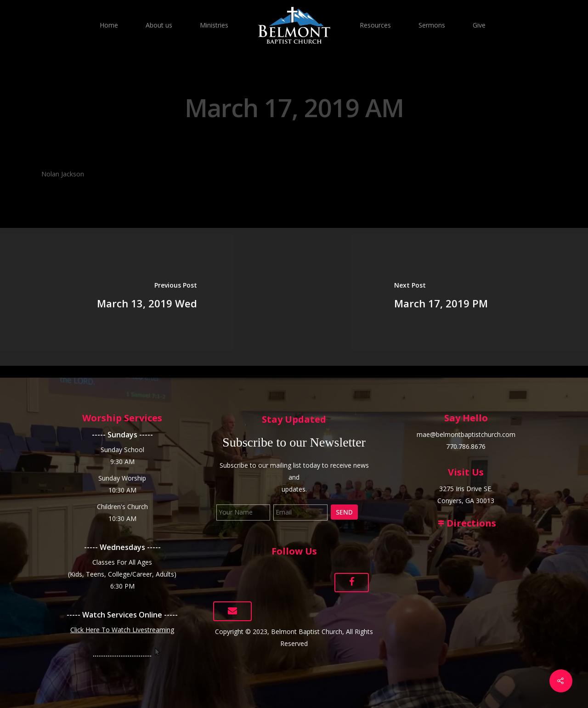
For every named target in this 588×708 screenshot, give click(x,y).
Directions (466, 523)
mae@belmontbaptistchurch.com (466, 434)
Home (109, 25)
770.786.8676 (466, 446)
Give (479, 25)
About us (159, 25)
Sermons (432, 25)
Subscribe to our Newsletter (294, 442)
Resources (375, 25)
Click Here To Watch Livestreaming (122, 630)
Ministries (214, 25)
